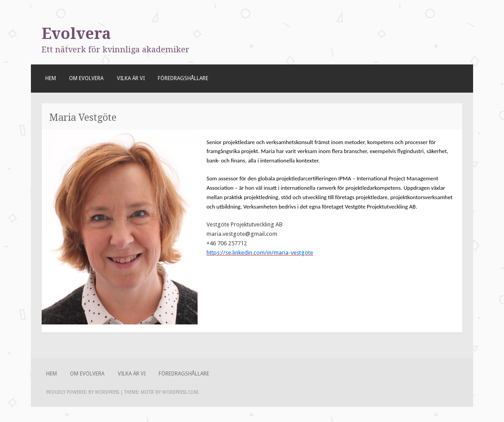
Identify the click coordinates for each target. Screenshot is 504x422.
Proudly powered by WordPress (83, 392)
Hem (51, 78)
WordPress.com (180, 392)
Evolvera (76, 34)
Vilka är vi (131, 78)
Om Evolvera (86, 78)
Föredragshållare (183, 78)
